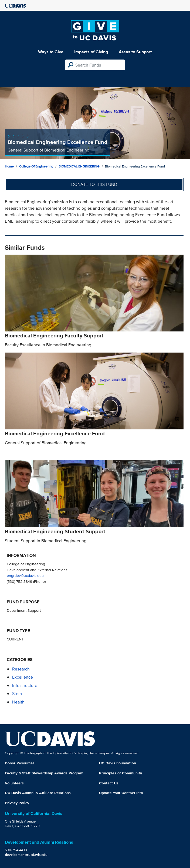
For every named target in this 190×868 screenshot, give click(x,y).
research (21, 669)
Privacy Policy (17, 803)
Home (9, 166)
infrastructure (25, 685)
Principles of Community (121, 773)
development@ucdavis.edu (26, 855)
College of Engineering (36, 166)
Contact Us (109, 783)
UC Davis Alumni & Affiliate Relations (38, 793)
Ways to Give (51, 52)
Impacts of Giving (91, 52)
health (18, 702)
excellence (23, 677)
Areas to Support (135, 52)
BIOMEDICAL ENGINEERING (79, 166)
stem (17, 694)
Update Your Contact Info (121, 793)
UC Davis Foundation (118, 763)
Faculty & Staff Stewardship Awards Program (44, 773)
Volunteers (14, 783)
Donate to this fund (94, 184)
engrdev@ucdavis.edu (25, 575)
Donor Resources (20, 763)
